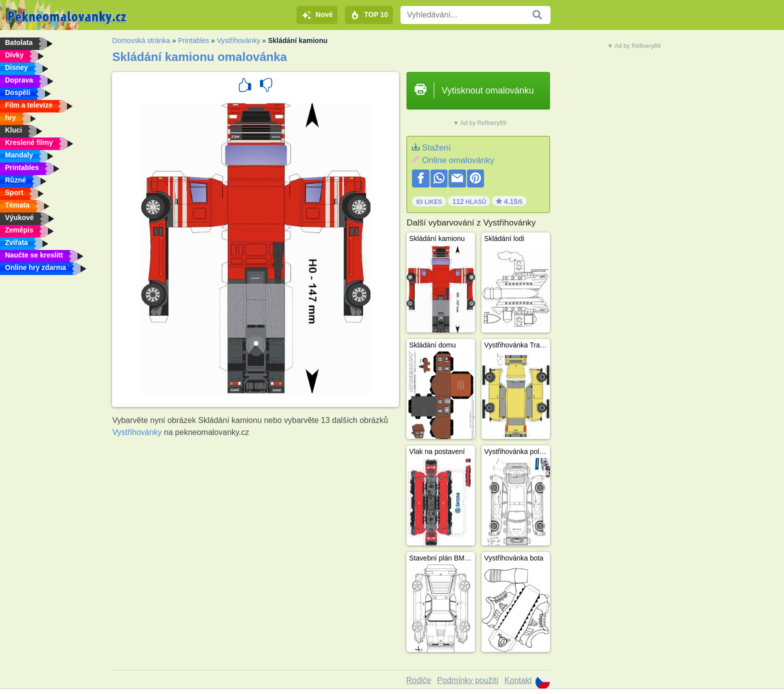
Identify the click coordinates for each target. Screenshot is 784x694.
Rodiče (419, 680)
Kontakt (518, 680)
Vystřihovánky (239, 40)
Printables (193, 40)
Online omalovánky (458, 160)
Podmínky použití (468, 680)
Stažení (436, 148)
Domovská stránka (141, 40)
